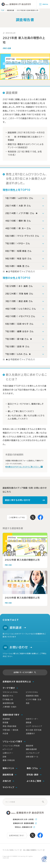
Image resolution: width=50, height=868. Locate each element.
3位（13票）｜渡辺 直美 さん (19, 301)
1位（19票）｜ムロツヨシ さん (19, 198)
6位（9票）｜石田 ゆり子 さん (19, 324)
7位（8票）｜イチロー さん (18, 243)
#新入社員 (7, 48)
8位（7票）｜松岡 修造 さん (18, 251)
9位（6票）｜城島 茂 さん (17, 266)
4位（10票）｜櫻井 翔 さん (18, 221)
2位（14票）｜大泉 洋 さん (18, 206)
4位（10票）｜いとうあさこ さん (21, 309)
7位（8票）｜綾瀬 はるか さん (19, 331)
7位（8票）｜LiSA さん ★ (18, 354)
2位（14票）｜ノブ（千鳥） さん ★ (22, 213)
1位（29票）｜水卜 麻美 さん (19, 286)
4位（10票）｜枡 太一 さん (18, 228)
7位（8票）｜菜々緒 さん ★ (19, 339)
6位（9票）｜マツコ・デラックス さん (22, 236)
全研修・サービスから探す (23, 672)
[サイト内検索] (43, 802)
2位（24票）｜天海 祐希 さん (19, 294)
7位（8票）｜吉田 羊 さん (17, 347)
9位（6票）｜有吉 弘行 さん (18, 259)
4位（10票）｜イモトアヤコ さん (20, 316)
